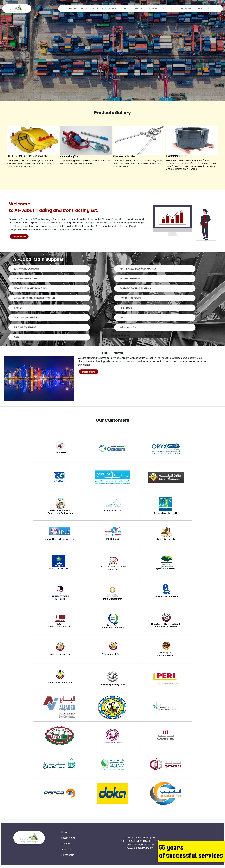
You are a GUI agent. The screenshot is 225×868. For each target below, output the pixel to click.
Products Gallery (133, 9)
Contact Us (203, 9)
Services (168, 9)
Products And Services (93, 9)
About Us (153, 9)
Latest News (185, 9)
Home (72, 9)
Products (114, 9)
